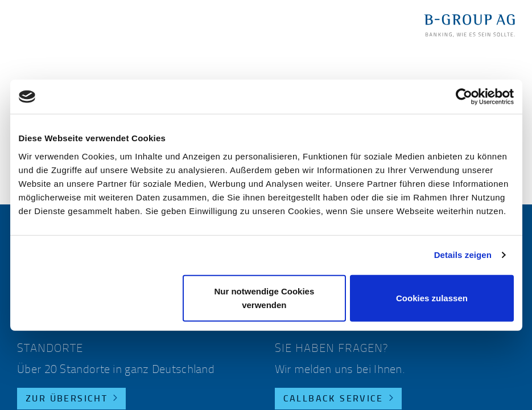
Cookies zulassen (432, 298)
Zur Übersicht (67, 399)
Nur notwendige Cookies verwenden (264, 298)
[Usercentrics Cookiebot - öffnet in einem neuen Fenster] (464, 97)
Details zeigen (463, 255)
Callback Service (333, 399)
